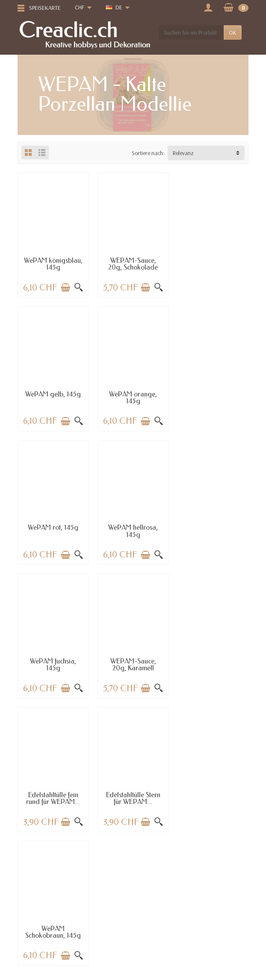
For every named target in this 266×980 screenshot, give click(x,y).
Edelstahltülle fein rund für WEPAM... (213, 531)
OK (233, 32)
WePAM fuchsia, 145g (53, 531)
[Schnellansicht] (79, 288)
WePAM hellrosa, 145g (213, 397)
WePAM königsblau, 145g (53, 264)
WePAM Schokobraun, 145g (133, 664)
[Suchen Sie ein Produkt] (191, 32)
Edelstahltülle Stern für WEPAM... (53, 664)
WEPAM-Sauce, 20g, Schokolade (133, 264)
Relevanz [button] (183, 153)
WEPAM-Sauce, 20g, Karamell (133, 531)
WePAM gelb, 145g (213, 260)
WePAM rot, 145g (133, 394)
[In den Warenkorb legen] (65, 288)
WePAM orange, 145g (53, 397)
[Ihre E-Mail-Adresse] (114, 955)
